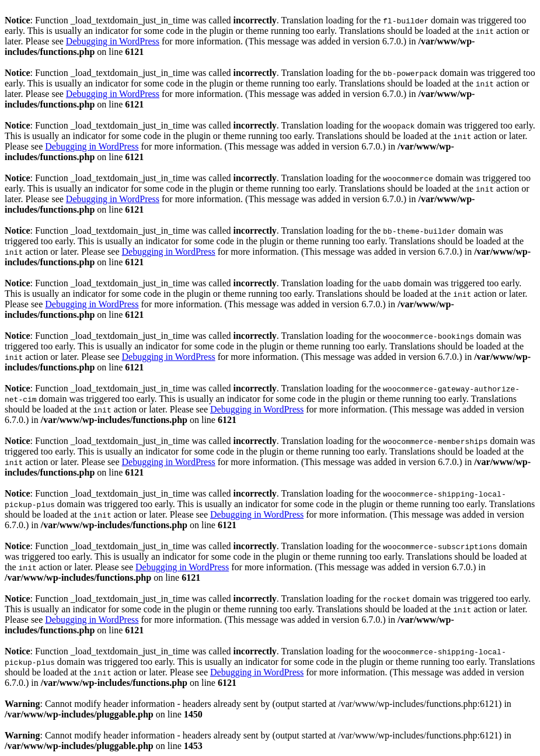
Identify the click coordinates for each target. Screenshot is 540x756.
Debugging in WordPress (113, 41)
